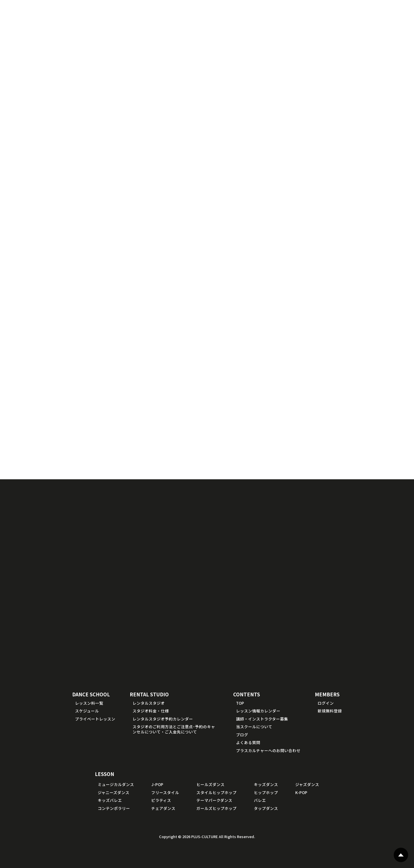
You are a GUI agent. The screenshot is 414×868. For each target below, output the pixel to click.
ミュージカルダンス (116, 784)
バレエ (260, 800)
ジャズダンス (307, 784)
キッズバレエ (110, 800)
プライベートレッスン (95, 719)
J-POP (157, 784)
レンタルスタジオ (149, 703)
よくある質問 (248, 742)
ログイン (326, 703)
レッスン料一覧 (89, 703)
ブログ (242, 735)
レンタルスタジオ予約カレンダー (163, 719)
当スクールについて (254, 727)
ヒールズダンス (210, 784)
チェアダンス (163, 808)
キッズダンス (266, 784)
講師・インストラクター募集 (262, 719)
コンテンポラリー (114, 808)
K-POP (301, 792)
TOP (240, 703)
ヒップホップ (266, 792)
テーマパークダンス (214, 800)
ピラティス (161, 800)
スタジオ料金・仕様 (151, 711)
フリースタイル (165, 792)
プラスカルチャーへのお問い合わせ (268, 750)
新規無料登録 (330, 711)
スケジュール (87, 711)
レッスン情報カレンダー (258, 711)
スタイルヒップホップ (216, 792)
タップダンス (266, 808)
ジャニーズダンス (114, 792)
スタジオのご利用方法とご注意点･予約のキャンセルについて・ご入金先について (174, 729)
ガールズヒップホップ (216, 808)
